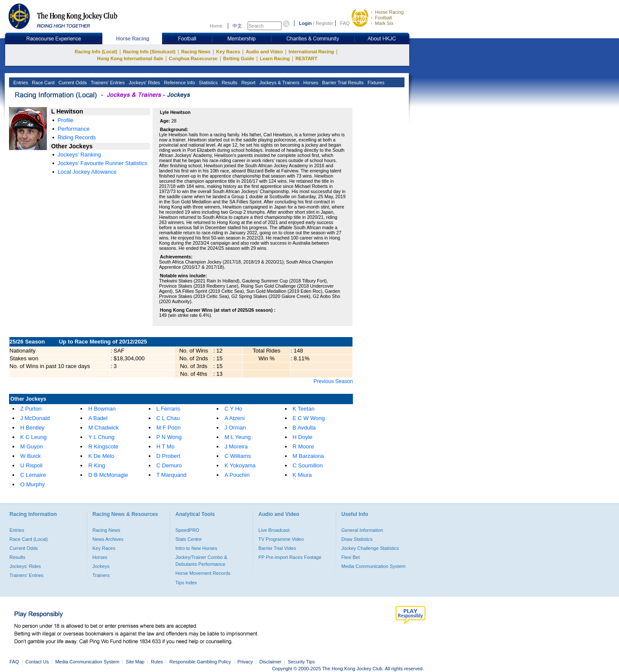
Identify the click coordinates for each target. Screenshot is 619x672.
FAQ (345, 23)
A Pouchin (237, 475)
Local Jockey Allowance (87, 172)
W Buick (31, 456)
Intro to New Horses (196, 548)
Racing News (196, 52)
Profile (66, 120)
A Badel (98, 418)
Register (324, 23)
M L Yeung (237, 437)
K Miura (302, 475)
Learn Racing (275, 58)
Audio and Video (265, 52)
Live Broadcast (274, 530)
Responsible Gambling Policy (200, 662)
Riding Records (77, 137)
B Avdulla (304, 428)
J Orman (235, 428)
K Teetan (304, 409)
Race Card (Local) (29, 539)
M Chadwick (103, 428)
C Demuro (169, 465)
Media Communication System (373, 566)
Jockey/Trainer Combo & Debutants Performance (201, 561)
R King (97, 465)
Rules (158, 662)
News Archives (108, 539)
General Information (362, 530)
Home (216, 26)
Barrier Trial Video (277, 548)
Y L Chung (101, 437)
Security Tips (302, 662)
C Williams (237, 456)
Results (229, 83)
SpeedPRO (187, 530)
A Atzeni (234, 418)
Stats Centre (188, 539)
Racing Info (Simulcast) (149, 52)
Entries (20, 83)
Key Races (228, 52)
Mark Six (384, 23)
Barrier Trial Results (342, 83)
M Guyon (32, 446)
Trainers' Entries (107, 83)
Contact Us (37, 662)
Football (383, 18)
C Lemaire (33, 475)
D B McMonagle (108, 475)
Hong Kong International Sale (130, 58)
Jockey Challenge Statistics (370, 548)
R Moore (303, 446)
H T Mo (165, 446)
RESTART (306, 58)
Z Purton (31, 409)
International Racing (311, 52)
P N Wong (169, 437)
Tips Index (186, 583)
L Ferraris (168, 409)
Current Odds (72, 83)
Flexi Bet (351, 557)
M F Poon (169, 428)
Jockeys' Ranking (79, 155)
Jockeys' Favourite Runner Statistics (103, 163)
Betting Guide (239, 58)
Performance (74, 129)
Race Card (43, 83)
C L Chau (168, 418)
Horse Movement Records (203, 573)
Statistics (208, 83)
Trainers (101, 575)
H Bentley (32, 428)
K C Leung (33, 437)
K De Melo (101, 456)
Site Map (135, 662)
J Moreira (236, 446)
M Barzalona (308, 456)
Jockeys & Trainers (279, 83)
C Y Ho (233, 409)
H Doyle (303, 437)
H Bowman (102, 409)
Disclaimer (270, 662)
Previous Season (333, 381)
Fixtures (375, 83)
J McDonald (35, 418)
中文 (237, 26)
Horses (310, 83)
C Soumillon (308, 465)
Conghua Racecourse (193, 58)
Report (248, 83)
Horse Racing (389, 12)
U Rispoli (31, 465)
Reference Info (179, 83)
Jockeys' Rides (144, 83)
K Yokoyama (240, 465)
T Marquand (172, 475)
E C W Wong (309, 418)
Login (305, 23)
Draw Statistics (357, 539)
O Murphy (32, 484)
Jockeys (101, 566)
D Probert (169, 456)
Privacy (245, 662)
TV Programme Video (281, 539)
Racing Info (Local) (96, 52)
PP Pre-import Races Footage (290, 557)
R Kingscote (103, 446)
